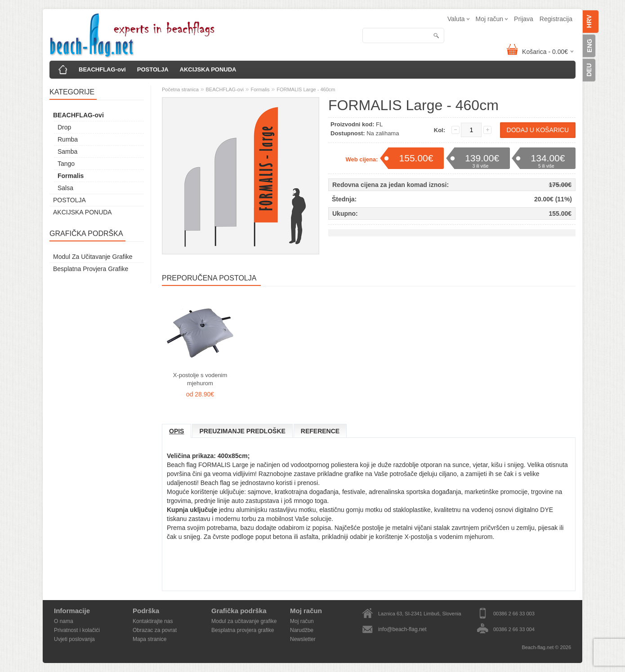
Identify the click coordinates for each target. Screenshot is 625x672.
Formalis (71, 176)
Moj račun (302, 621)
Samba (67, 151)
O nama (64, 621)
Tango (66, 164)
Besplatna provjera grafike (91, 269)
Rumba (68, 139)
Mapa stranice (150, 639)
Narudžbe (302, 630)
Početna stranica (180, 89)
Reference (320, 431)
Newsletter (303, 639)
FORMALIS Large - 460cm (306, 89)
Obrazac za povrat (155, 630)
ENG (589, 45)
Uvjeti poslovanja (74, 639)
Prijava (524, 19)
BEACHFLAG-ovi (102, 69)
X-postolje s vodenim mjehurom (200, 379)
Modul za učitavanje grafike (93, 257)
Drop (64, 127)
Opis (176, 431)
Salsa (65, 188)
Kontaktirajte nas (153, 621)
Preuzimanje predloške (242, 431)
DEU (589, 70)
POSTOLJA (153, 69)
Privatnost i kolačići (77, 630)
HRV (589, 21)
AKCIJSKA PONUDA (208, 69)
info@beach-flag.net (402, 629)
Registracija (556, 19)
